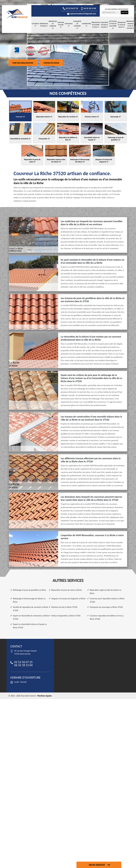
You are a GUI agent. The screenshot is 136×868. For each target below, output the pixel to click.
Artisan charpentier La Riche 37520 (66, 616)
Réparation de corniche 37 (53, 25)
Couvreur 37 (35, 25)
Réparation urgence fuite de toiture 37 (130, 25)
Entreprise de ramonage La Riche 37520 (106, 607)
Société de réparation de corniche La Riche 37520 (31, 609)
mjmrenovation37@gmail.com (81, 14)
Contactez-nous (51, 63)
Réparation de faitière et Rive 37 (96, 25)
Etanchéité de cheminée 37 (77, 25)
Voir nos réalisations (23, 63)
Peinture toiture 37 (61, 25)
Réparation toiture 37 (44, 25)
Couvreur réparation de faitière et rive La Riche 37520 (107, 617)
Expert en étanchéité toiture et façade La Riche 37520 (30, 626)
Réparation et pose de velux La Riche (67, 590)
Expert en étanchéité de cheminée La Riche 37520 (31, 617)
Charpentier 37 (86, 25)
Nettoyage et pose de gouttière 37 (113, 25)
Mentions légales (45, 696)
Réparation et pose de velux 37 (122, 25)
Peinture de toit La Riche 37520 (64, 607)
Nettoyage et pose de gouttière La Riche (29, 590)
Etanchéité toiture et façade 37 (104, 25)
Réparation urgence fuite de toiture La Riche (106, 592)
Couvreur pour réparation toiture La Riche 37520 (107, 600)
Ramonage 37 (69, 25)
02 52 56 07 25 (70, 8)
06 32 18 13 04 (88, 8)
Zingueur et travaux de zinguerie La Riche (68, 599)
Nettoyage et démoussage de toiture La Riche (29, 600)
